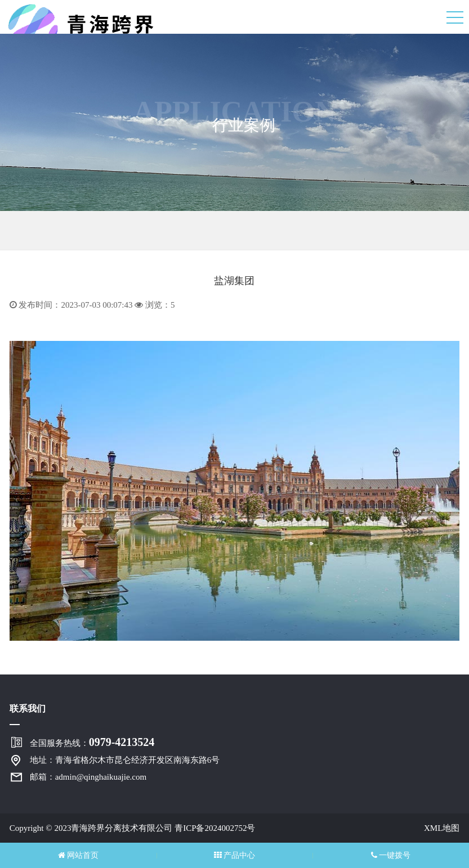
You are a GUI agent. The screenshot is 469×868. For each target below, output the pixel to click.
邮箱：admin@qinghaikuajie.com (88, 777)
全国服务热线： (92, 742)
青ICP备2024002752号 (215, 828)
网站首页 (79, 855)
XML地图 (442, 828)
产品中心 (235, 855)
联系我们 (28, 709)
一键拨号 (391, 855)
